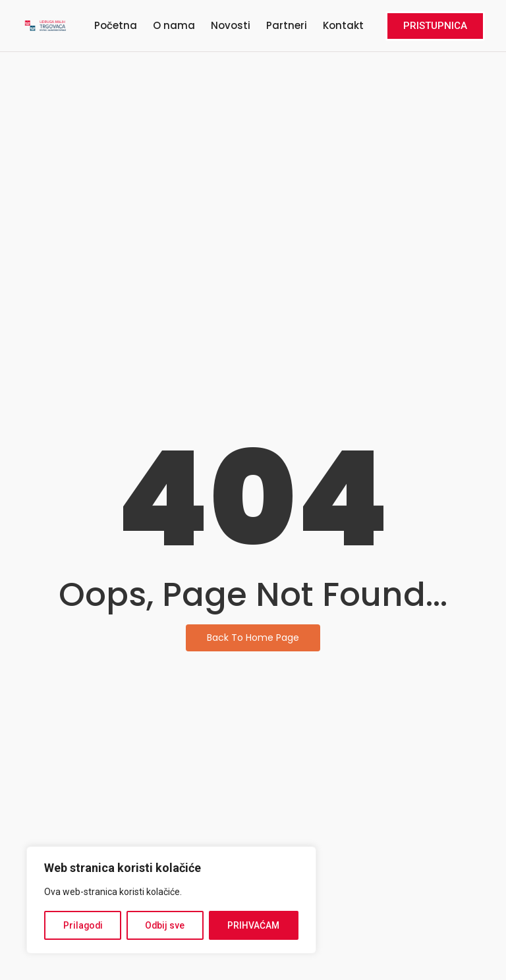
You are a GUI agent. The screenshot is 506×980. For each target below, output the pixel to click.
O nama (174, 25)
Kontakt (343, 25)
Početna (116, 25)
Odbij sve (166, 925)
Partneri (287, 25)
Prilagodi (83, 925)
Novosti (231, 25)
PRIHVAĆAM (254, 925)
